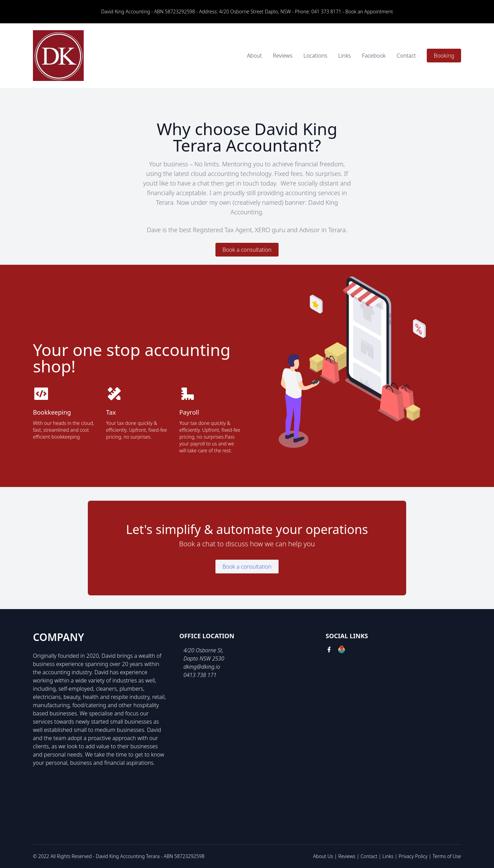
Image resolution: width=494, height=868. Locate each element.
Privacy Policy (413, 856)
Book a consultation (247, 250)
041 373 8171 (326, 11)
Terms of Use (447, 856)
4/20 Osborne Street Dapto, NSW (255, 11)
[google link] (342, 650)
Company (58, 637)
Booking (444, 56)
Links (345, 56)
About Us (323, 856)
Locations (315, 56)
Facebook (374, 56)
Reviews (283, 56)
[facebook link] (329, 650)
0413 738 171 (200, 675)
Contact (406, 56)
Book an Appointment (369, 11)
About (255, 56)
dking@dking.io (202, 667)
